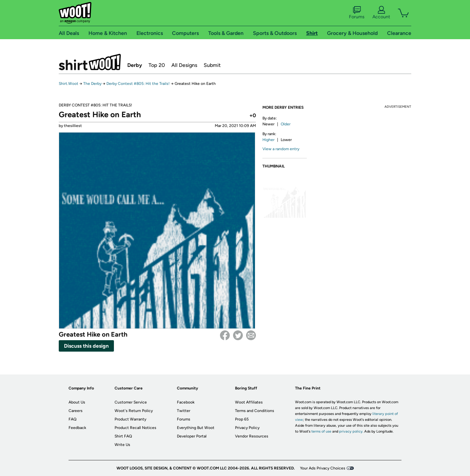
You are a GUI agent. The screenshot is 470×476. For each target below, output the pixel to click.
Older (286, 124)
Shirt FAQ (123, 436)
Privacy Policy (247, 428)
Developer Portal (192, 436)
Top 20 (157, 65)
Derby (135, 65)
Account (381, 13)
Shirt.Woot (90, 62)
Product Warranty (130, 419)
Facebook (225, 335)
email (251, 335)
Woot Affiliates (249, 402)
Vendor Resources (252, 436)
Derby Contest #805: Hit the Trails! (138, 84)
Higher (268, 140)
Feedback (77, 428)
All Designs (184, 65)
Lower (286, 140)
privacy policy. (351, 431)
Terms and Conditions (255, 411)
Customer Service (131, 402)
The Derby (92, 84)
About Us (77, 402)
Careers (76, 411)
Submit (212, 65)
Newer (268, 124)
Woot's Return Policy (134, 411)
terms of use (321, 431)
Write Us (122, 445)
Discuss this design (86, 346)
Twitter (238, 335)
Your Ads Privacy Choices (323, 468)
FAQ (72, 419)
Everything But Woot (196, 428)
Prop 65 (242, 419)
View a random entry (281, 149)
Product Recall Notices (135, 428)
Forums (357, 13)
